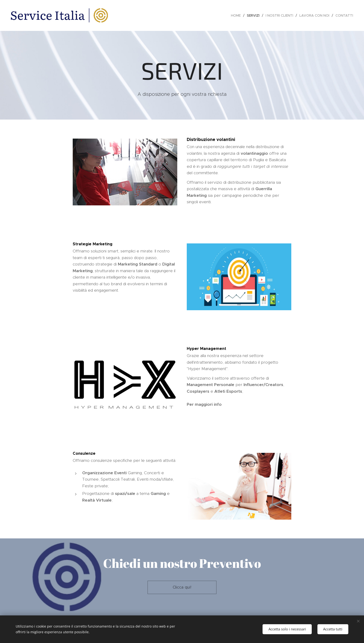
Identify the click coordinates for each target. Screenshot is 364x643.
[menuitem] (237, 15)
